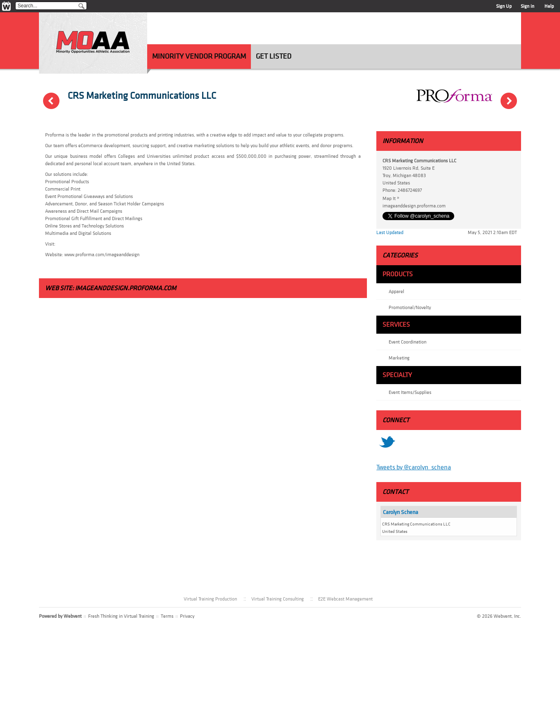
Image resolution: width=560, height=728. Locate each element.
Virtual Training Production (210, 599)
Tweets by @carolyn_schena (414, 467)
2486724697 (410, 190)
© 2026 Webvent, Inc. (499, 616)
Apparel (396, 291)
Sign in (527, 6)
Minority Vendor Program (199, 56)
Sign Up (504, 6)
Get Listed (274, 56)
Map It (393, 198)
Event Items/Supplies (410, 392)
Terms (167, 616)
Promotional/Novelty (410, 307)
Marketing (399, 358)
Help (549, 6)
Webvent (73, 616)
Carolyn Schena (401, 512)
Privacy (187, 616)
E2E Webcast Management (345, 599)
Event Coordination (407, 342)
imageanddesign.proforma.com (126, 288)
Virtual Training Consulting (278, 599)
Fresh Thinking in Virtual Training (121, 616)
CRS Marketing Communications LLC (142, 96)
